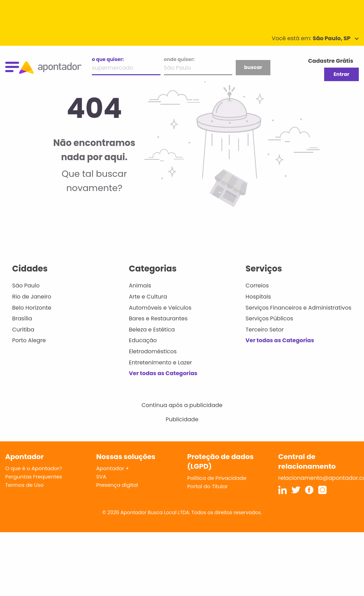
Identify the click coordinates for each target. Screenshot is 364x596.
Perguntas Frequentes (34, 477)
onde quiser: (179, 59)
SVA (101, 477)
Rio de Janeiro (32, 297)
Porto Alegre (29, 340)
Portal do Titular (207, 486)
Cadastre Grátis (331, 61)
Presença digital (117, 485)
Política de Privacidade (217, 478)
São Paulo (26, 286)
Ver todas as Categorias (163, 373)
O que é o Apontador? (34, 468)
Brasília (22, 318)
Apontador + (113, 468)
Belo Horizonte (32, 308)
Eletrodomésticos (153, 351)
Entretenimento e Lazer (161, 362)
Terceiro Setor (265, 330)
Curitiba (23, 330)
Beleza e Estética (152, 330)
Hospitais (258, 297)
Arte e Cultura (148, 297)
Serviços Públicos (269, 318)
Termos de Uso (24, 485)
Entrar (341, 74)
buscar (253, 67)
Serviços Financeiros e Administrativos (298, 308)
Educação (143, 340)
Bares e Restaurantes (158, 318)
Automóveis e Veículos (160, 308)
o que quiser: (108, 59)
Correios (257, 286)
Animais (140, 286)
